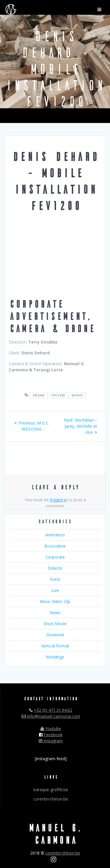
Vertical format (55, 646)
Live (55, 590)
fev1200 (58, 395)
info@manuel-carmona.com (54, 716)
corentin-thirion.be (51, 799)
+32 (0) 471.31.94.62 (53, 710)
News (55, 613)
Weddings (55, 657)
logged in (59, 500)
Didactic (55, 568)
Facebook (51, 735)
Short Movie (55, 624)
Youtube (51, 728)
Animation (55, 535)
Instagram (51, 741)
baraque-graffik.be (51, 790)
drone (39, 395)
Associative (55, 546)
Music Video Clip (55, 601)
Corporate (55, 557)
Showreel (55, 635)
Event (55, 579)
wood (77, 395)
